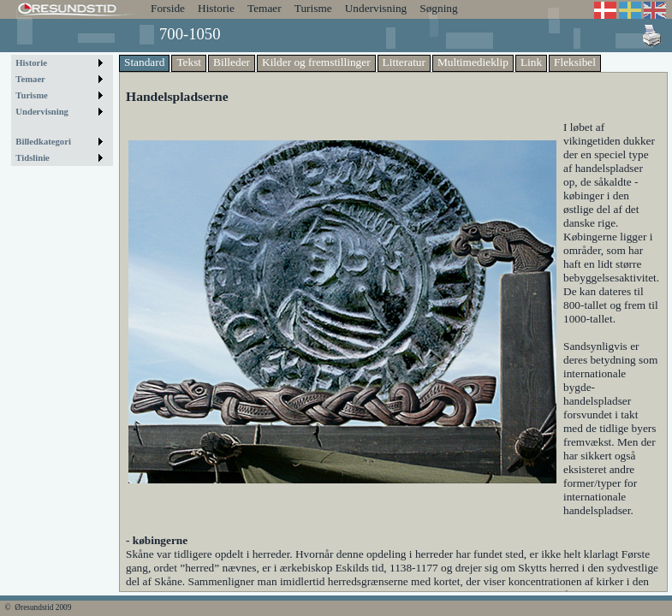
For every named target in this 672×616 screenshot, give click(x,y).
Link (531, 62)
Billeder (232, 62)
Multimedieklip (473, 62)
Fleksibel (575, 62)
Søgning (438, 8)
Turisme (313, 8)
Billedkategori (43, 142)
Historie (216, 8)
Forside (168, 8)
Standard (144, 62)
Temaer (265, 8)
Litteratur (404, 62)
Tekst (189, 62)
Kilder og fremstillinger (316, 62)
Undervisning (376, 8)
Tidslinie (33, 158)
